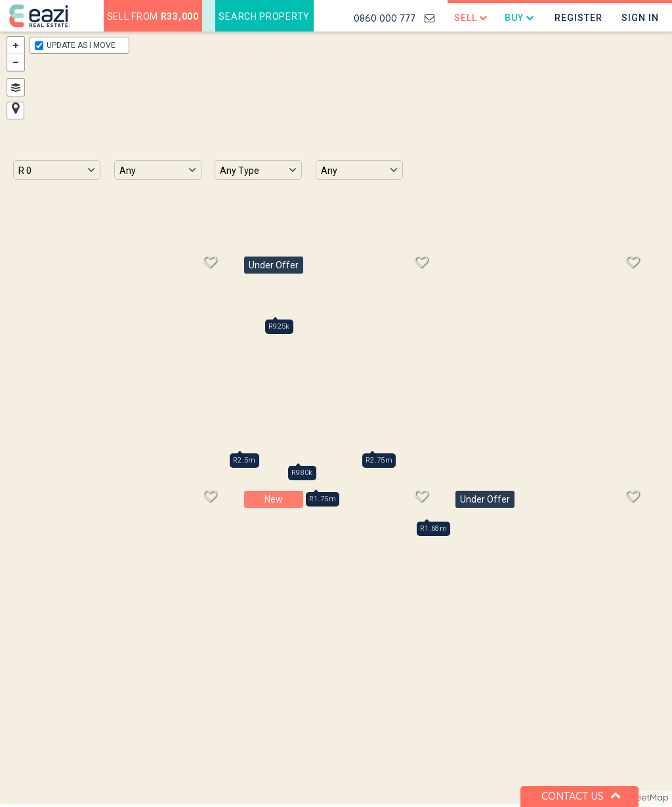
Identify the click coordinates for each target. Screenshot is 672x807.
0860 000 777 (385, 18)
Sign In (640, 18)
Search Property (264, 16)
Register (578, 18)
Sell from (153, 16)
